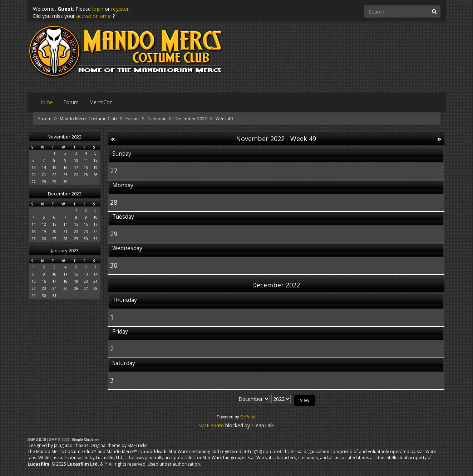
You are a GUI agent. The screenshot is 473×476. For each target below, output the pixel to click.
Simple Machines (86, 440)
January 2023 (65, 251)
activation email (94, 16)
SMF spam (211, 425)
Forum (45, 119)
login (98, 9)
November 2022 (65, 137)
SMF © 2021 (59, 440)
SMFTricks (137, 445)
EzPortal (248, 417)
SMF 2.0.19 (37, 440)
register (120, 9)
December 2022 (65, 194)
